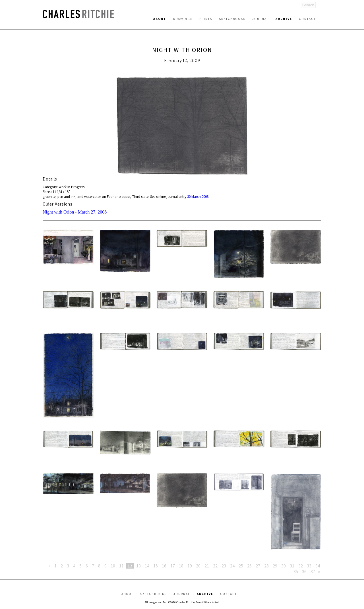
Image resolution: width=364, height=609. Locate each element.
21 (207, 566)
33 (309, 566)
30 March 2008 (198, 197)
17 (173, 566)
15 (156, 566)
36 (304, 571)
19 (190, 566)
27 (258, 566)
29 (275, 566)
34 (318, 566)
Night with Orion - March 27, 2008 (75, 212)
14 (147, 566)
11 (121, 566)
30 (284, 566)
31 (292, 566)
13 (138, 566)
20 (198, 566)
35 (296, 571)
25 (241, 566)
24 (232, 566)
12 (130, 566)
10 (113, 566)
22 (215, 566)
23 (224, 566)
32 (301, 566)
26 (249, 566)
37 (313, 571)
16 (164, 566)
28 (266, 566)
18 (181, 566)
